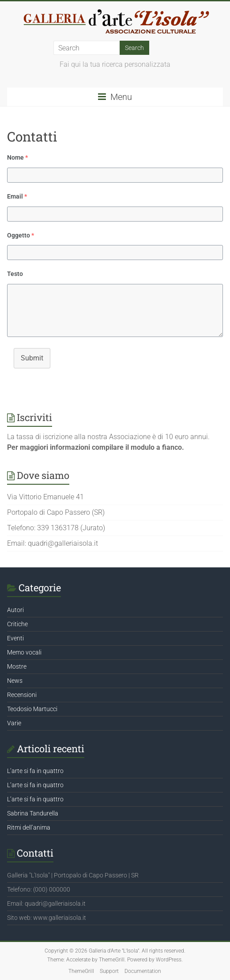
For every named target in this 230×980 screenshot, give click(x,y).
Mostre (17, 666)
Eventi (15, 638)
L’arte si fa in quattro (35, 771)
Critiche (17, 624)
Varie (14, 723)
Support (109, 971)
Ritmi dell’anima (29, 827)
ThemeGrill (81, 971)
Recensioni (22, 695)
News (15, 681)
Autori (15, 610)
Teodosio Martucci (32, 709)
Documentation (143, 971)
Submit (32, 358)
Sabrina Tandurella (33, 813)
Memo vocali (24, 652)
